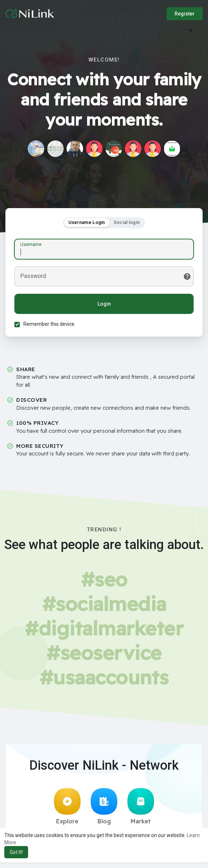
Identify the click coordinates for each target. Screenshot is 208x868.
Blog (104, 806)
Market (141, 806)
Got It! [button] (16, 852)
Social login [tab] (127, 222)
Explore (67, 806)
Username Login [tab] (87, 222)
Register (185, 14)
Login (104, 304)
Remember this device (49, 324)
